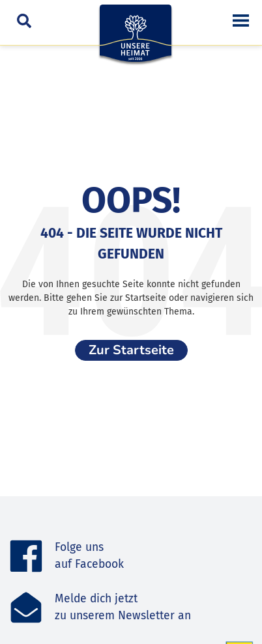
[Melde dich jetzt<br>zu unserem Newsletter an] (26, 608)
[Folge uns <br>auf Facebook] (26, 556)
